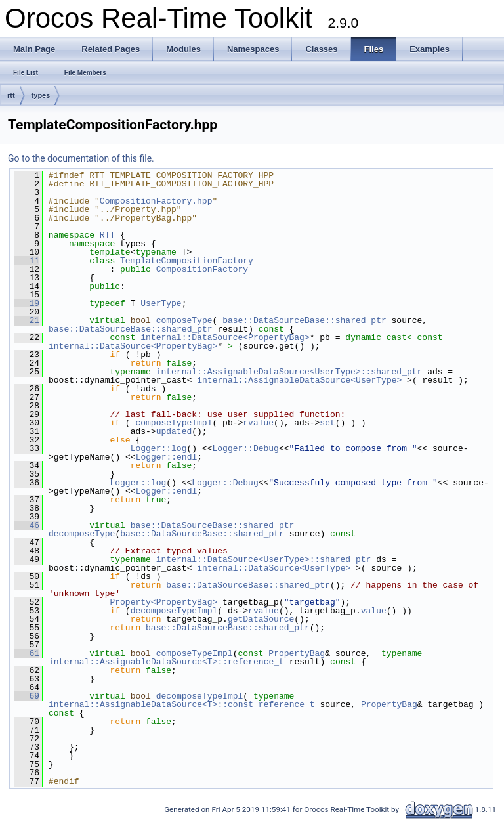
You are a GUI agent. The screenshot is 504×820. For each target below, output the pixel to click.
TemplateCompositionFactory (187, 261)
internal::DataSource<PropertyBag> (225, 337)
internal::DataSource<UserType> (274, 568)
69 (27, 696)
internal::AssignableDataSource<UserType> (299, 380)
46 (27, 525)
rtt (11, 95)
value (374, 611)
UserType (161, 303)
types (41, 95)
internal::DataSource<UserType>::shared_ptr (264, 559)
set (327, 423)
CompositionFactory (202, 269)
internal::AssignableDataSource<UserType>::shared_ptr (289, 372)
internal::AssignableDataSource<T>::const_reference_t (182, 704)
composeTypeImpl (174, 423)
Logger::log (159, 448)
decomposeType (82, 534)
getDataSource (261, 619)
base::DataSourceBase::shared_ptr (304, 320)
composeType (184, 320)
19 (27, 303)
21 (27, 320)
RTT (107, 235)
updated (174, 431)
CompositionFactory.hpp (156, 201)
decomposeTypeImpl (174, 611)
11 (27, 261)
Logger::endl (167, 457)
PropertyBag (297, 653)
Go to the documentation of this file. (81, 158)
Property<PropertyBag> (163, 602)
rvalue (258, 423)
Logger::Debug (245, 448)
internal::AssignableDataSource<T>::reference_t (166, 662)
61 (27, 653)
